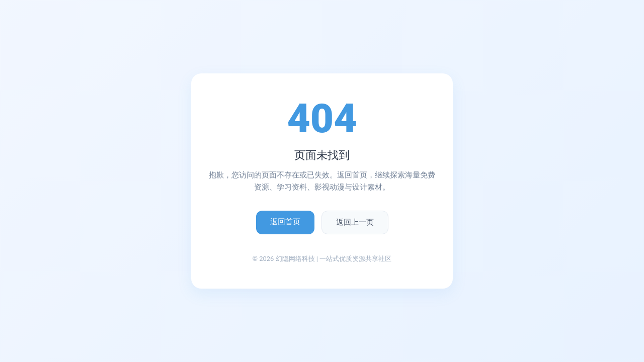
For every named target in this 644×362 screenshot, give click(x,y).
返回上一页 (355, 222)
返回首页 (285, 222)
